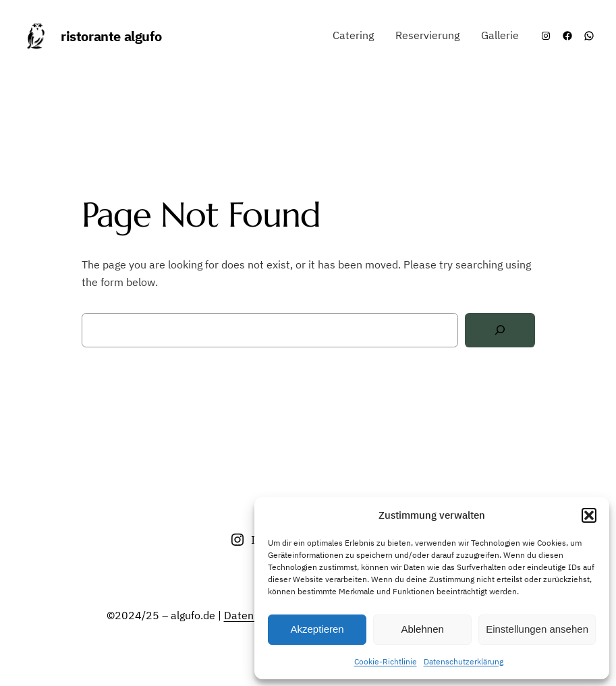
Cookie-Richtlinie (386, 661)
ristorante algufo (111, 36)
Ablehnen (422, 629)
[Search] (500, 330)
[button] (589, 515)
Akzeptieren (317, 629)
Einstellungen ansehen (537, 629)
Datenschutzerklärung (464, 661)
